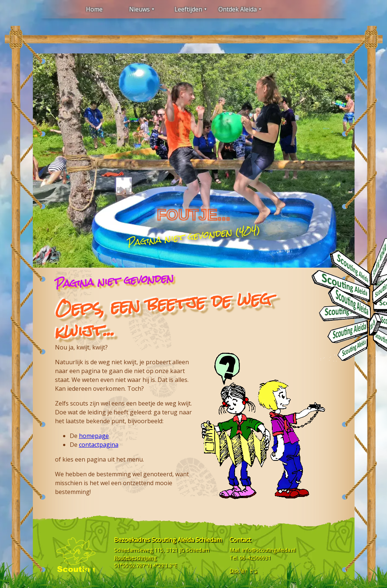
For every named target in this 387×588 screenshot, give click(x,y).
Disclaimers (243, 570)
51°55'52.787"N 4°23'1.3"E (146, 565)
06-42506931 (255, 558)
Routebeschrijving (135, 558)
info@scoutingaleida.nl (269, 550)
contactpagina (99, 445)
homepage (94, 436)
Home (94, 9)
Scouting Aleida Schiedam (187, 540)
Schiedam (198, 550)
